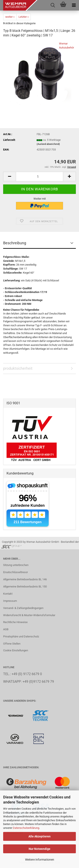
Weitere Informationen (40, 860)
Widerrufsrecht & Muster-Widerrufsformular (29, 615)
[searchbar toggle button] (53, 5)
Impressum (10, 601)
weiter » (10, 17)
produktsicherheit (18, 368)
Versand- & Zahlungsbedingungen (23, 608)
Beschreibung (15, 243)
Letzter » (24, 17)
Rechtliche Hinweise (15, 622)
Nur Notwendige (39, 849)
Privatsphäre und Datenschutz (21, 636)
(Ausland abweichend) (48, 144)
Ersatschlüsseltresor (15, 572)
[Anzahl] (39, 177)
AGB (6, 629)
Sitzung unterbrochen (16, 565)
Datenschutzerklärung (26, 828)
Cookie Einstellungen (16, 650)
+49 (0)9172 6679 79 (38, 682)
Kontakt (8, 594)
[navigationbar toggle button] (74, 5)
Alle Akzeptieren (39, 836)
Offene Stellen (12, 644)
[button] (9, 177)
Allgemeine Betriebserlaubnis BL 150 (25, 587)
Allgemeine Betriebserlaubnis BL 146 (25, 579)
